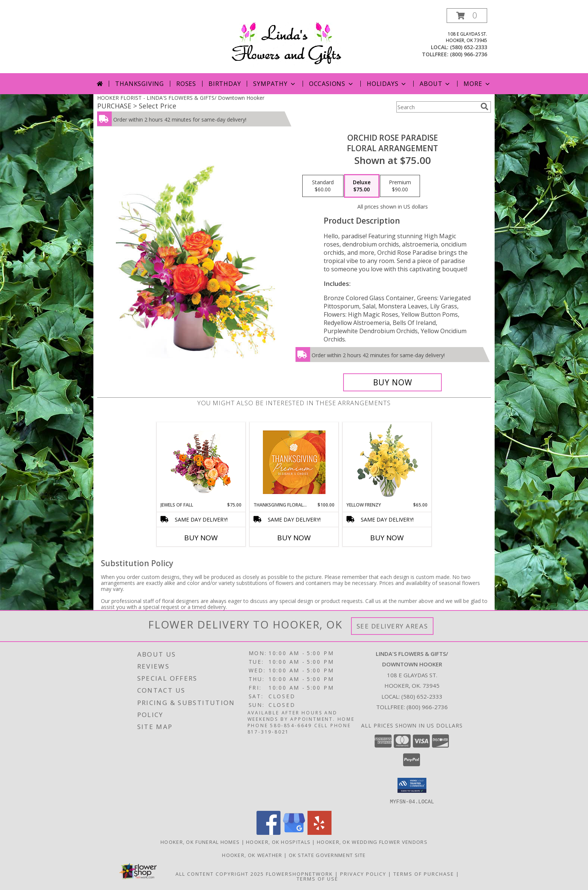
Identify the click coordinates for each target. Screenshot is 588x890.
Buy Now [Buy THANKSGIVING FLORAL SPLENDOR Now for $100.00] (294, 538)
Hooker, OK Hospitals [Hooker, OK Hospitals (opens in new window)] (278, 842)
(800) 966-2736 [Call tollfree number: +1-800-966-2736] (469, 54)
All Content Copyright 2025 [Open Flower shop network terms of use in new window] (220, 873)
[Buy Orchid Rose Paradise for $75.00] (392, 382)
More (477, 84)
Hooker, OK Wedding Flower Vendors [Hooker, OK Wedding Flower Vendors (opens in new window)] (372, 842)
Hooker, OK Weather (252, 855)
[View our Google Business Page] (294, 832)
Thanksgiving (139, 84)
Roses (186, 84)
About (435, 84)
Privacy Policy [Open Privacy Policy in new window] (363, 873)
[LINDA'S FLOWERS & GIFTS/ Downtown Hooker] (296, 41)
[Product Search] (437, 107)
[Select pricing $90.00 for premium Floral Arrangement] (400, 186)
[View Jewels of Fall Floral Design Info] (201, 462)
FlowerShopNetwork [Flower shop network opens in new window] (299, 873)
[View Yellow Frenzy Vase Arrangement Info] (387, 462)
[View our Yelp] (319, 832)
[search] (484, 107)
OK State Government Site (327, 855)
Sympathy (275, 84)
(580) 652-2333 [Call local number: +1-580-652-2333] (469, 47)
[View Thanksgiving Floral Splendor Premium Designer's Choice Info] (294, 462)
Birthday (225, 84)
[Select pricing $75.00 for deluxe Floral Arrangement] (362, 186)
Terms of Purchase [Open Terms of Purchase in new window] (424, 873)
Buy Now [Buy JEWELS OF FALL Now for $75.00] (201, 538)
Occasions (332, 84)
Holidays (387, 84)
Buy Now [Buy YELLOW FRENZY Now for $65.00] (387, 538)
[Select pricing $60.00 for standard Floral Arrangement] (323, 186)
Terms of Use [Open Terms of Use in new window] (317, 878)
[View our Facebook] (268, 832)
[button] (467, 16)
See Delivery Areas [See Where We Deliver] (392, 626)
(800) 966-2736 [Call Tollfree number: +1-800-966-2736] (427, 707)
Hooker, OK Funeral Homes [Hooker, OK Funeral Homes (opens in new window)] (200, 842)
